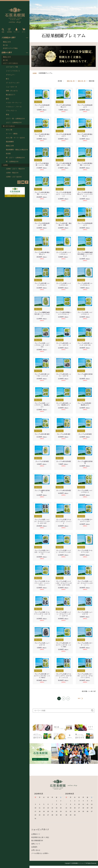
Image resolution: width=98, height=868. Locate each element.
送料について (36, 846)
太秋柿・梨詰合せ (12, 173)
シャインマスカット (13, 71)
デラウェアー (11, 75)
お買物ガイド (36, 836)
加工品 (5, 45)
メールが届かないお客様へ (40, 856)
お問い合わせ (36, 852)
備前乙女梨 (10, 146)
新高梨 (8, 154)
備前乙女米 (7, 42)
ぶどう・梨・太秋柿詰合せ (15, 119)
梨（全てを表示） (9, 126)
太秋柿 (5, 165)
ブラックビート (11, 111)
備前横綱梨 (10, 142)
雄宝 (7, 99)
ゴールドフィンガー (13, 83)
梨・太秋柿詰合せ (12, 162)
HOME (35, 73)
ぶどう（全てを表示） (11, 63)
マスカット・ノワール (14, 107)
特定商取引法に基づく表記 (40, 840)
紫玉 (7, 79)
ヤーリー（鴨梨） (12, 134)
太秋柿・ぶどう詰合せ (14, 177)
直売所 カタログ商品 (10, 48)
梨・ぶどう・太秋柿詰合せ (15, 158)
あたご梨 (9, 130)
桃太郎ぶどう (11, 95)
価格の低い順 (70, 81)
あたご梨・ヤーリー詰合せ (15, 138)
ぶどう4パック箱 (12, 67)
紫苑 (7, 115)
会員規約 (34, 849)
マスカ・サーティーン (14, 103)
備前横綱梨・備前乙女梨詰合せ (17, 150)
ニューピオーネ (11, 87)
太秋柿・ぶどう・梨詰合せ (15, 169)
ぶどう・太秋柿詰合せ (14, 123)
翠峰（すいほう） (12, 91)
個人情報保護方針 (37, 843)
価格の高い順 (81, 81)
